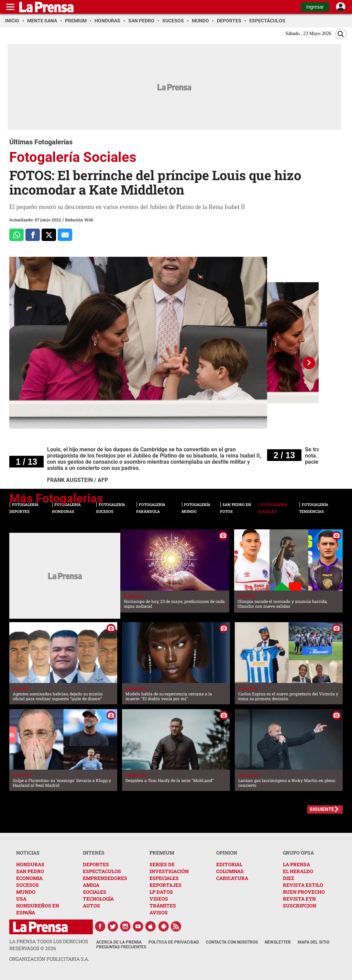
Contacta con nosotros (232, 942)
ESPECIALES (164, 878)
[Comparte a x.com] (49, 235)
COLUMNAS (230, 871)
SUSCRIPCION (300, 906)
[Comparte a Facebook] (33, 235)
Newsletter (278, 942)
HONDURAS (30, 864)
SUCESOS (27, 885)
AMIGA (91, 885)
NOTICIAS (28, 853)
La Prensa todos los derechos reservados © (49, 945)
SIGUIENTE (322, 809)
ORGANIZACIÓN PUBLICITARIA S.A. (49, 959)
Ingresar (315, 7)
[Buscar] (341, 34)
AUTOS (91, 906)
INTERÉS (94, 853)
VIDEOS (159, 899)
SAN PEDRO (30, 871)
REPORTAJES (166, 885)
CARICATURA (232, 878)
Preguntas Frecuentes (121, 947)
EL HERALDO (298, 871)
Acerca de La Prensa (119, 942)
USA (21, 899)
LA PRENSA (296, 864)
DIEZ (288, 878)
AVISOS (159, 912)
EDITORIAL (229, 864)
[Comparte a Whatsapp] (16, 235)
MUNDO (26, 892)
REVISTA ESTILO (303, 885)
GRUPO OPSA (298, 853)
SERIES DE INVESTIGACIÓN (169, 868)
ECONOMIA (29, 878)
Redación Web (79, 220)
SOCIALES (95, 892)
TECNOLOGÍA (98, 899)
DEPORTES (96, 864)
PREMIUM (162, 853)
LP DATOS (161, 892)
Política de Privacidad (174, 942)
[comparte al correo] (65, 235)
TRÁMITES (163, 906)
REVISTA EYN (299, 899)
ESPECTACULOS (102, 871)
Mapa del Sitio (313, 942)
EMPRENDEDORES (105, 878)
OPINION (227, 853)
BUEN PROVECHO (304, 892)
